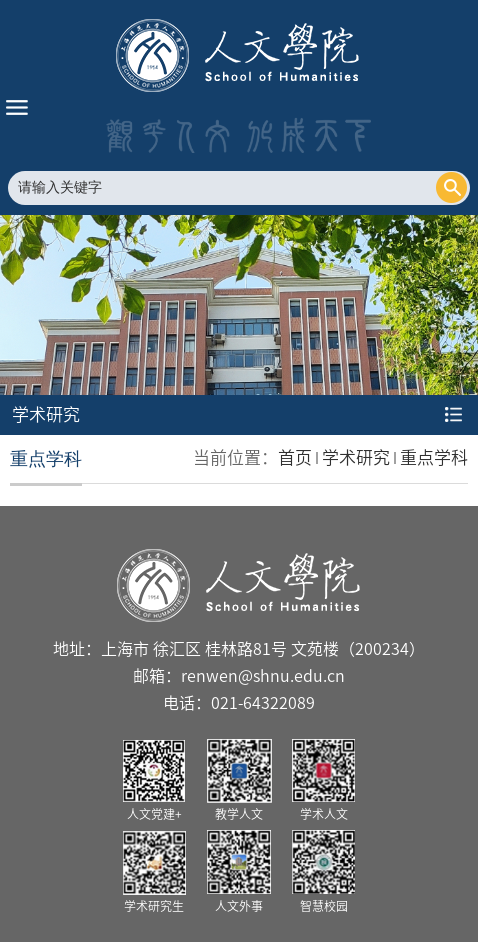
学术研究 (356, 457)
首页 (295, 457)
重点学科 (434, 457)
